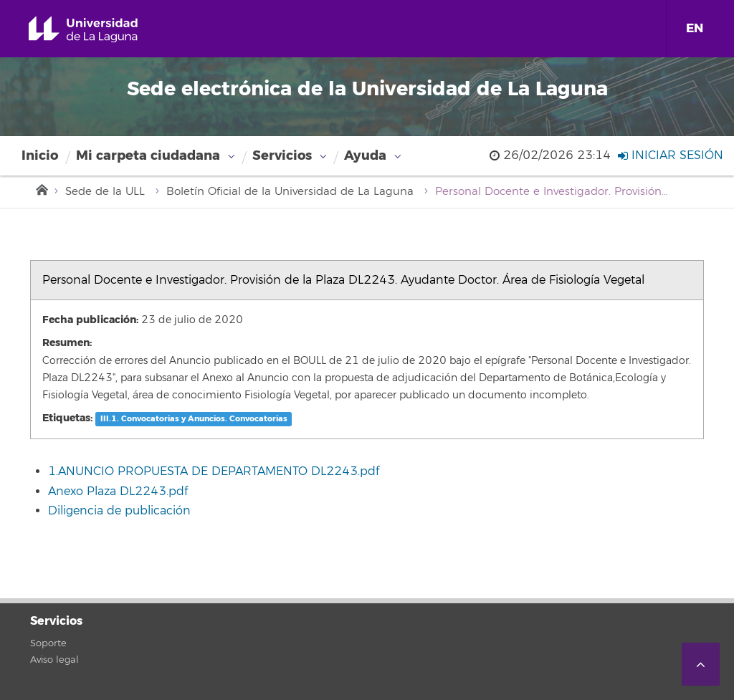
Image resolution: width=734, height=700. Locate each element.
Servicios (282, 155)
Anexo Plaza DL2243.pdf (118, 492)
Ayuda (365, 155)
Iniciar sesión (671, 155)
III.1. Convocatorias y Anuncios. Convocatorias (194, 419)
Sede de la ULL (105, 192)
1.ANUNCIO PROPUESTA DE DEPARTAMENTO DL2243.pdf (214, 471)
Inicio (40, 155)
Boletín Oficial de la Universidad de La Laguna (290, 192)
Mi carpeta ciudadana (148, 155)
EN (695, 28)
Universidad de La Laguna (100, 30)
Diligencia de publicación (119, 511)
